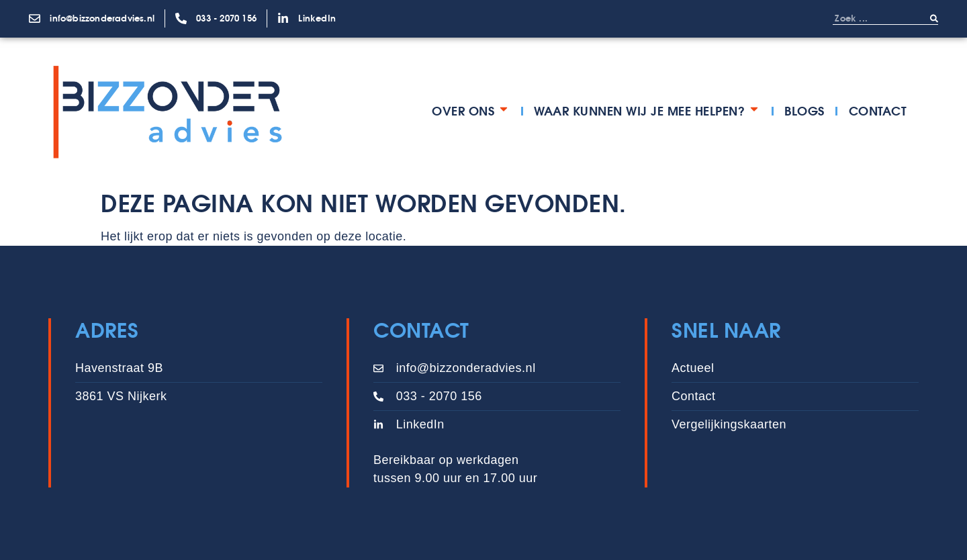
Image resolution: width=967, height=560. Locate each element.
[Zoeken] (934, 18)
